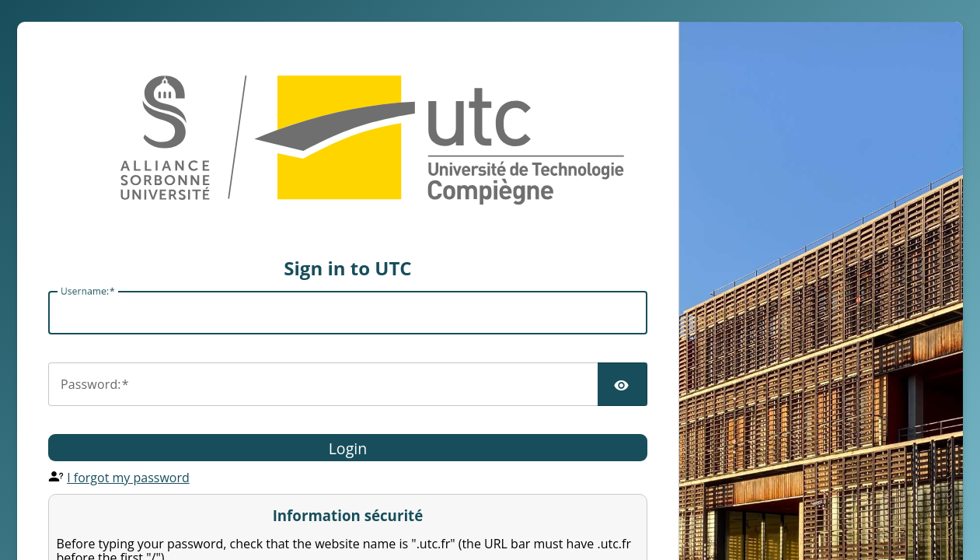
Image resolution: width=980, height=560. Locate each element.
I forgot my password (128, 478)
